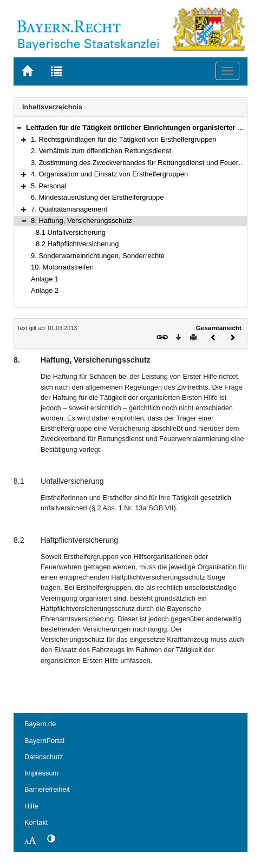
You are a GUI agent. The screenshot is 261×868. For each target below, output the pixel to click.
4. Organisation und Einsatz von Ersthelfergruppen (109, 174)
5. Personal (49, 186)
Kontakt (36, 822)
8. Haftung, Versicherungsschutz (81, 221)
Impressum (41, 773)
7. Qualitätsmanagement (69, 209)
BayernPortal (44, 741)
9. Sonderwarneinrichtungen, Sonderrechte (98, 256)
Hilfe (31, 806)
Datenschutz (44, 757)
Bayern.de (40, 724)
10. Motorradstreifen (62, 267)
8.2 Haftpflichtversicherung (77, 244)
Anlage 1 (45, 279)
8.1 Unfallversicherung (71, 232)
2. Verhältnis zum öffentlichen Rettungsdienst (101, 151)
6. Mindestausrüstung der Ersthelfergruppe (97, 197)
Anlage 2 (45, 290)
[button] (19, 127)
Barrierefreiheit (47, 789)
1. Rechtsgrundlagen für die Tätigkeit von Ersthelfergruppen (124, 139)
